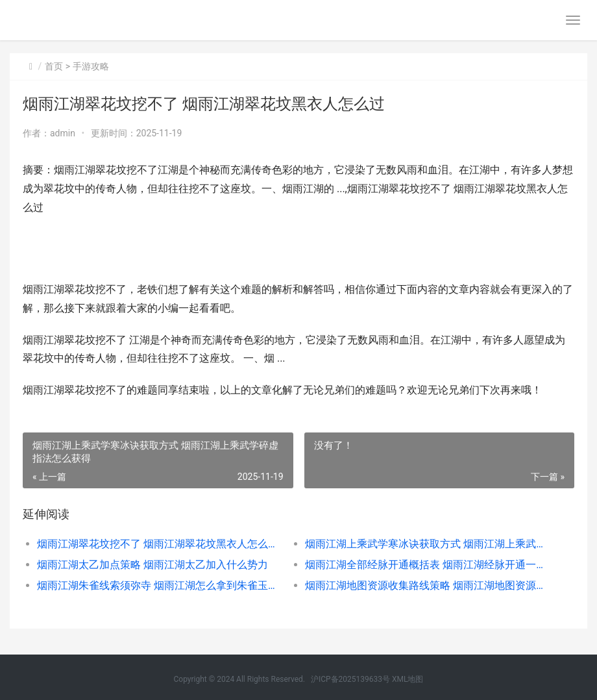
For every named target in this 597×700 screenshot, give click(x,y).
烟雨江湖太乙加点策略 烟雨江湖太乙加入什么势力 (152, 565)
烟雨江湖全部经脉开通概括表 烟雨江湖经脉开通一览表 (426, 565)
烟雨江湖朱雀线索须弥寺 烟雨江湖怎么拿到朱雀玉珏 (158, 585)
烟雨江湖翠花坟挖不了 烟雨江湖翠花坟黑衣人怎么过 (158, 544)
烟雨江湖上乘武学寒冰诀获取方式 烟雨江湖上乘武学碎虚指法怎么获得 (426, 544)
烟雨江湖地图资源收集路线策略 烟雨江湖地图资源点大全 (426, 585)
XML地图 (408, 679)
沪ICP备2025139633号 (350, 679)
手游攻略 (91, 66)
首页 (54, 66)
